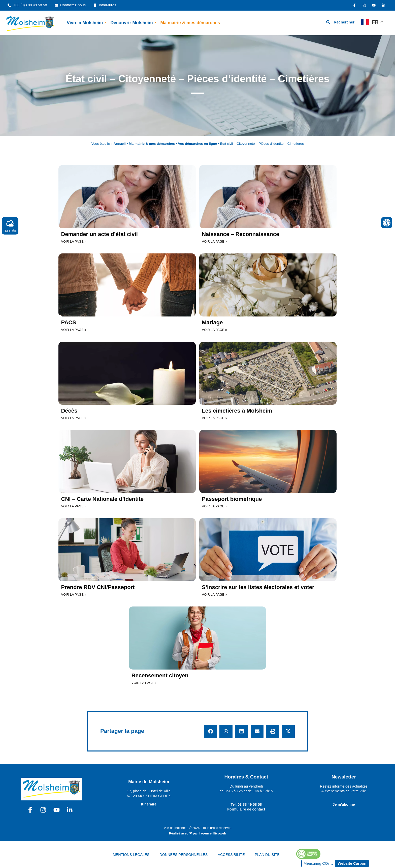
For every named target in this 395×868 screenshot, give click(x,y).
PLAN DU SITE (267, 855)
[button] (210, 731)
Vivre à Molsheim (85, 23)
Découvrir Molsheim (131, 23)
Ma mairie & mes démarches (190, 23)
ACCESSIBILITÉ (231, 855)
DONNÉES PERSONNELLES (184, 855)
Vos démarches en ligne (197, 144)
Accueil (120, 144)
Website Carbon (352, 863)
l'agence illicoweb (212, 833)
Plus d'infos (10, 226)
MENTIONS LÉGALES (131, 855)
